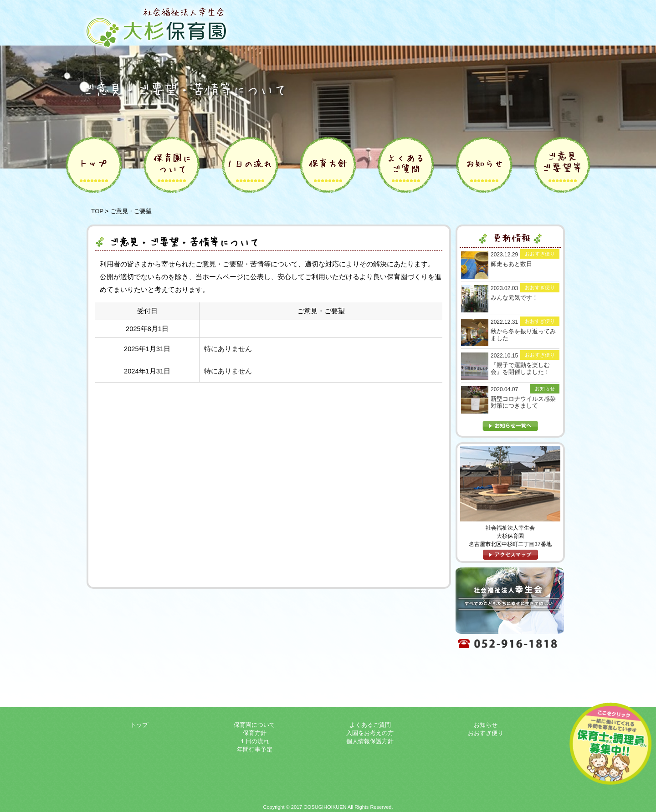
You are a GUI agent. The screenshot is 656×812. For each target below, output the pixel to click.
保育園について (254, 725)
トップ (139, 725)
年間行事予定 (255, 749)
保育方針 (255, 733)
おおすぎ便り (486, 733)
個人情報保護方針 (370, 741)
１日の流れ (254, 741)
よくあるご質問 (370, 725)
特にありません (228, 349)
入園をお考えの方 (370, 733)
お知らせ (486, 725)
